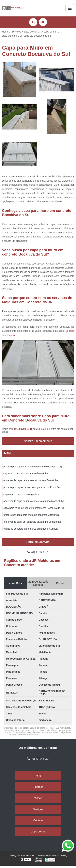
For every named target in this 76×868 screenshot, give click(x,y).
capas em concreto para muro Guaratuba (26, 474)
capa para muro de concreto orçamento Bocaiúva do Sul (34, 508)
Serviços (38, 809)
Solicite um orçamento (38, 441)
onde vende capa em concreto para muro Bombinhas (32, 522)
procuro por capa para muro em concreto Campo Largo (33, 467)
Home (38, 776)
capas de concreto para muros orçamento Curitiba (31, 529)
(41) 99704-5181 (24, 429)
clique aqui (42, 429)
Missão (38, 798)
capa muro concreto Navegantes (21, 494)
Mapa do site (38, 832)
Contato (38, 820)
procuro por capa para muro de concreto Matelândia (32, 515)
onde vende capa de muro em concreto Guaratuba (31, 480)
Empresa (38, 787)
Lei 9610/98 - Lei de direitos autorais (22, 735)
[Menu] (70, 8)
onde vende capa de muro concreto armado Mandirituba (34, 501)
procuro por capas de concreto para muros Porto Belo (32, 487)
